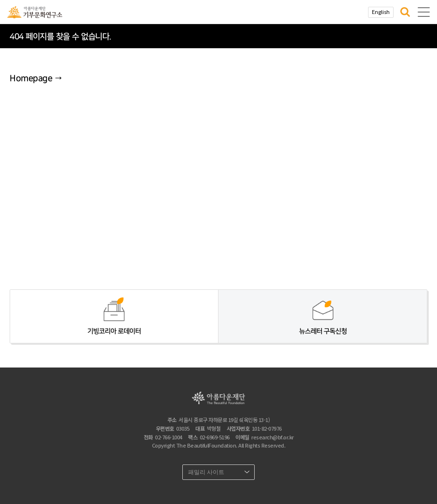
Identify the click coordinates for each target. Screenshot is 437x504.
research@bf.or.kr (273, 437)
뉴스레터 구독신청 (323, 331)
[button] (405, 12)
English (381, 12)
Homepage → (36, 79)
